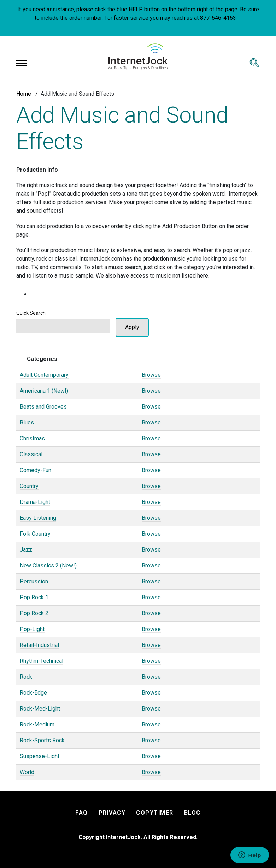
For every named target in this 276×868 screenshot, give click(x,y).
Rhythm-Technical (42, 661)
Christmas (32, 438)
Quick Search (31, 313)
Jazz (26, 550)
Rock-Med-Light (40, 709)
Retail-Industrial (39, 645)
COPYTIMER (155, 813)
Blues (27, 423)
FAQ (82, 813)
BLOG (192, 813)
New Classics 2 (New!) (48, 566)
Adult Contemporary (44, 375)
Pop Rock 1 (34, 597)
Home (24, 94)
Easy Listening (38, 518)
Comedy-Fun (36, 470)
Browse (151, 375)
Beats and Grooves (43, 407)
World (27, 772)
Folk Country (35, 534)
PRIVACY (112, 813)
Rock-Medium (37, 724)
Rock (26, 677)
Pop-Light (32, 629)
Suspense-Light (40, 756)
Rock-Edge (33, 693)
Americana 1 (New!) (44, 391)
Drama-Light (35, 502)
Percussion (34, 581)
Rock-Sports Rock (42, 740)
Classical (31, 454)
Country (29, 486)
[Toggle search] (254, 63)
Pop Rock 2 (34, 613)
